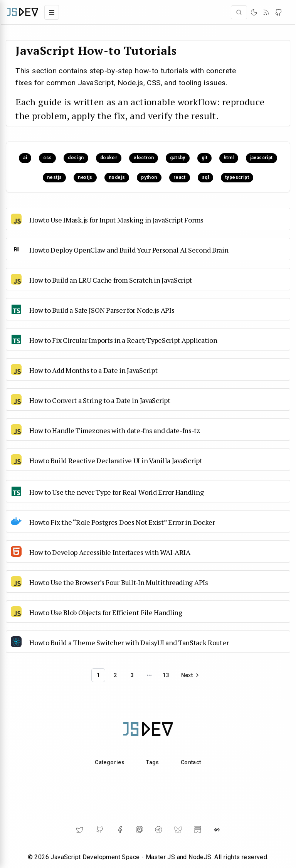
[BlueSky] (178, 830)
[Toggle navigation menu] (52, 12)
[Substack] (198, 830)
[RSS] (266, 12)
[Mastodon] (140, 830)
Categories (110, 762)
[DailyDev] (217, 830)
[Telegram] (159, 830)
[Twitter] (80, 830)
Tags (153, 762)
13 (166, 675)
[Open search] (239, 12)
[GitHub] (279, 12)
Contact (191, 762)
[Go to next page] (191, 675)
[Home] (23, 12)
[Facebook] (120, 830)
